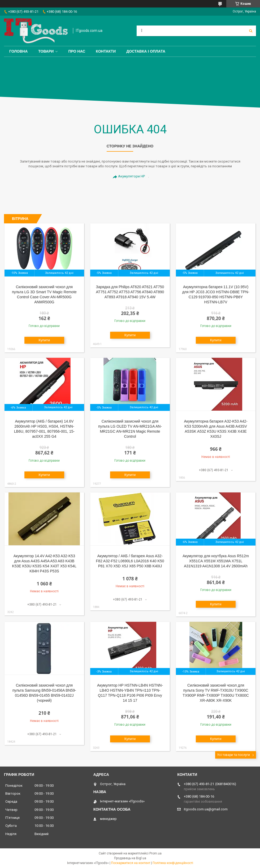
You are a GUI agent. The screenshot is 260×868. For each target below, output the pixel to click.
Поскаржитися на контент (131, 863)
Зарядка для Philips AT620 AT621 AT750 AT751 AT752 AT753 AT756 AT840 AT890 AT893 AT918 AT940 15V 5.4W (130, 292)
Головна (18, 51)
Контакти (106, 51)
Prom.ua (155, 853)
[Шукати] (251, 31)
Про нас (77, 51)
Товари (46, 51)
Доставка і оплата (146, 51)
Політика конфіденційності (173, 863)
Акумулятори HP (131, 176)
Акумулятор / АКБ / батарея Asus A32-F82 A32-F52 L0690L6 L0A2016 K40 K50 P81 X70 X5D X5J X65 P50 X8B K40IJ (130, 561)
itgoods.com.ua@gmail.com (206, 809)
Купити (44, 340)
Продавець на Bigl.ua (130, 858)
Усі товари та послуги (233, 755)
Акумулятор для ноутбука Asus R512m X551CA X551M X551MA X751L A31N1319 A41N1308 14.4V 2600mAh (216, 561)
